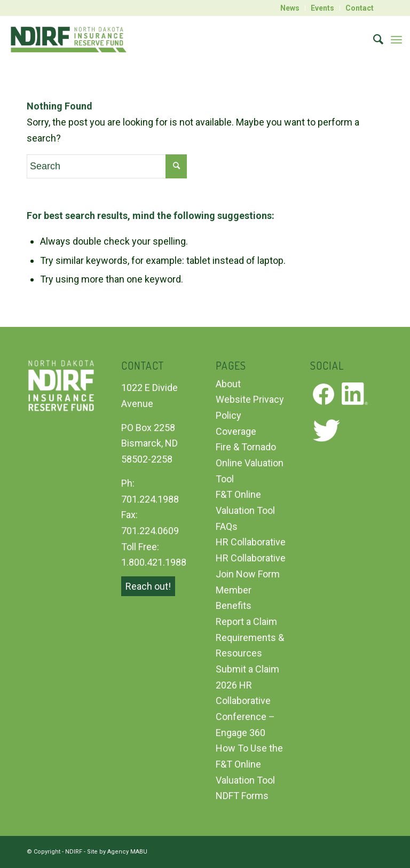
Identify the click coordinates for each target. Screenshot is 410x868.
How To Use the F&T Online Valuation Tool (249, 764)
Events (322, 8)
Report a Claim (246, 621)
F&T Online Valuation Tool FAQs (245, 510)
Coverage (236, 431)
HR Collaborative (251, 542)
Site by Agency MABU (117, 852)
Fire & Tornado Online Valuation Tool (250, 463)
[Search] (373, 40)
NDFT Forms (242, 796)
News (290, 8)
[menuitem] (290, 8)
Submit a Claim (247, 669)
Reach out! (148, 586)
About (228, 384)
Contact (360, 8)
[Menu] (396, 40)
